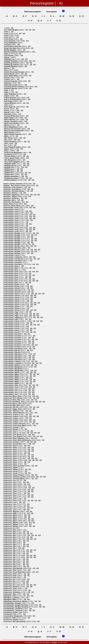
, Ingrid (6, 96)
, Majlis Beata (9, 118)
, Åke (10, 594)
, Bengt (11, 429)
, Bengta (12, 233)
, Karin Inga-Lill (10, 107)
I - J (43, 16)
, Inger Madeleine (10, 94)
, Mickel (13, 398)
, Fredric (7, 79)
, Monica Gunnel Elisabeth (14, 131)
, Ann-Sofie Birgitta (11, 30)
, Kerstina (12, 334)
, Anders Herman (14, 424)
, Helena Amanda (13, 184)
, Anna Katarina (10, 41)
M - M (62, 16)
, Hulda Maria (12, 206)
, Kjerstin (12, 352)
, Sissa (6, 151)
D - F (25, 16)
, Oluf (10, 570)
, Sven (11, 387)
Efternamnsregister (33, 12)
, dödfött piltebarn (11, 180)
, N (9, 528)
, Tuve (10, 590)
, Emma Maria (9, 74)
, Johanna (11, 198)
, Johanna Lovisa (15, 477)
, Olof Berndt (13, 568)
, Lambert (11, 598)
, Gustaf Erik (13, 444)
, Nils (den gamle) (15, 621)
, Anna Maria (12, 189)
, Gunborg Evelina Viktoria (14, 87)
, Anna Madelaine (10, 43)
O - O (82, 16)
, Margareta (13, 367)
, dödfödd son (9, 167)
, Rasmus (12, 587)
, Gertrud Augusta (11, 81)
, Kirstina (12, 345)
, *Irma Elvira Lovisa (15, 186)
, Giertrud (7, 83)
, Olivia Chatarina (10, 142)
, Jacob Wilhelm (10, 103)
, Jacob (11, 471)
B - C (15, 16)
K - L (52, 16)
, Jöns (6, 105)
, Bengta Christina (16, 605)
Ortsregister (52, 12)
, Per (5, 145)
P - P (30, 21)
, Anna (6, 32)
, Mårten (11, 523)
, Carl (10, 431)
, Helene (10, 193)
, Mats (10, 513)
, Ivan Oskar (8, 101)
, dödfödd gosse (10, 165)
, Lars (12, 404)
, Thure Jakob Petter (11, 158)
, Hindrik (11, 620)
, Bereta (12, 246)
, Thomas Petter (10, 156)
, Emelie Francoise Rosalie (14, 72)
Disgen (55, 642)
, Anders (11, 414)
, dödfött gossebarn (11, 176)
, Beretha (12, 248)
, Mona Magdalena (11, 127)
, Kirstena (12, 343)
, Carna (11, 255)
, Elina (11, 266)
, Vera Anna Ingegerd (12, 162)
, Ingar (6, 90)
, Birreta (12, 250)
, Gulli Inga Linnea (11, 85)
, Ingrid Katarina (10, 98)
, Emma (12, 284)
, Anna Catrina (13, 187)
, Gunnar (11, 442)
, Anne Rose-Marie (15, 425)
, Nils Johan (8, 138)
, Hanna (12, 294)
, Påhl (10, 618)
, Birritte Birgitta (10, 50)
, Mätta (6, 136)
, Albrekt (11, 411)
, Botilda (12, 251)
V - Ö (59, 21)
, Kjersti (7, 112)
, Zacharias (12, 592)
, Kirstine (12, 347)
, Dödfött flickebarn (11, 61)
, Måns (10, 515)
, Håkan (11, 468)
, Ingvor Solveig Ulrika (12, 99)
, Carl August (13, 436)
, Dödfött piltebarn (11, 66)
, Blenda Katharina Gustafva (15, 52)
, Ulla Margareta (10, 160)
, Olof (6, 143)
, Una (11, 389)
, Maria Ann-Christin (11, 123)
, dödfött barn (9, 169)
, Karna (6, 109)
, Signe (6, 149)
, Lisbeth (12, 361)
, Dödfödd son (9, 59)
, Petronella (12, 202)
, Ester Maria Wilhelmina (17, 440)
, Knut (10, 501)
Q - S (40, 21)
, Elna (6, 70)
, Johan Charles (14, 475)
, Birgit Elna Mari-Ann (12, 48)
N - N (72, 16)
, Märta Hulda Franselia (13, 134)
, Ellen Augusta (14, 438)
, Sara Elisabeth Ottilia (12, 147)
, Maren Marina (9, 120)
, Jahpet (10, 197)
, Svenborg (8, 154)
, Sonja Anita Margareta (13, 153)
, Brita (6, 54)
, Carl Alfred (12, 435)
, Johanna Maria (14, 479)
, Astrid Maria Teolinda (12, 46)
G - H (34, 16)
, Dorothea (13, 264)
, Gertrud (12, 290)
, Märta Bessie (9, 132)
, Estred (7, 77)
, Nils (9, 200)
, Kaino (9, 204)
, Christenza (13, 259)
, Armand (7, 45)
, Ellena (6, 68)
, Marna (6, 125)
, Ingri (11, 319)
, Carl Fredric (9, 55)
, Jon (10, 480)
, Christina (13, 261)
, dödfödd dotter (10, 164)
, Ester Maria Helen (11, 76)
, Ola (5, 140)
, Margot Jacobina (11, 121)
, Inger (6, 92)
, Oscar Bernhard (15, 572)
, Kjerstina (8, 114)
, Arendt (11, 427)
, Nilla (11, 385)
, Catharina (13, 257)
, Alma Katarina (14, 413)
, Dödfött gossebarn (11, 63)
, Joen (14, 402)
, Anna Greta (8, 39)
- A (7, 16)
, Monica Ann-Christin (12, 129)
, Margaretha (14, 371)
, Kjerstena (13, 349)
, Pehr (10, 574)
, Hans (10, 446)
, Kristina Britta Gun (11, 116)
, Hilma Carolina (14, 466)
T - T (49, 21)
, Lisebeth (13, 363)
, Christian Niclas (14, 191)
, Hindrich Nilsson (11, 88)
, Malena (12, 365)
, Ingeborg (11, 195)
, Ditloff (6, 57)
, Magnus (11, 512)
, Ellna (11, 268)
